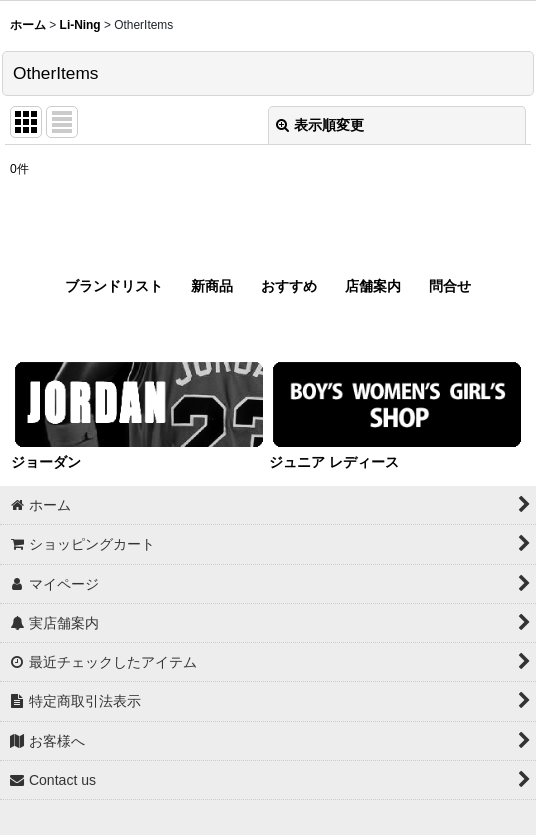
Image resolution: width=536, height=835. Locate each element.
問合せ (450, 286)
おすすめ (289, 286)
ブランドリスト (114, 286)
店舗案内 (373, 286)
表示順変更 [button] (320, 125)
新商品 (212, 286)
